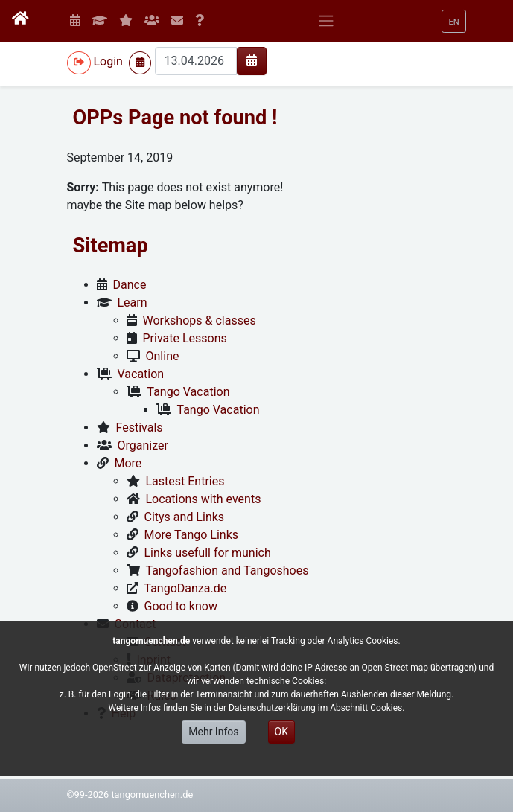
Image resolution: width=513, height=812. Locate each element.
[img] (252, 60)
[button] (453, 21)
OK (281, 732)
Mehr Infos (213, 732)
